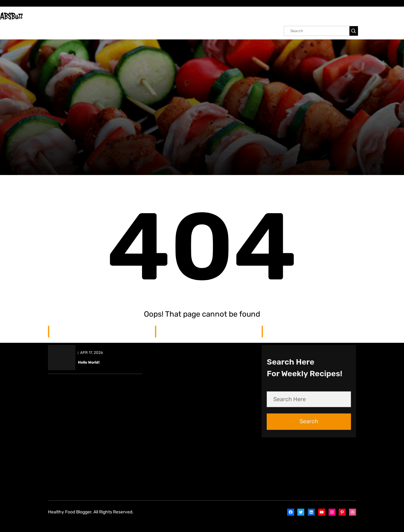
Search (309, 253)
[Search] (354, 31)
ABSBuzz (11, 16)
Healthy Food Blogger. (70, 512)
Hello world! (89, 194)
